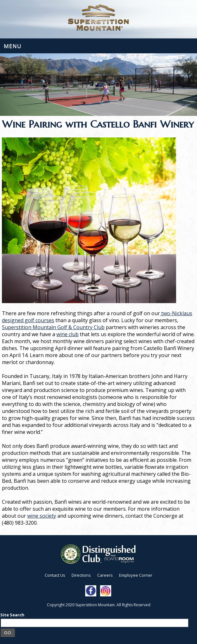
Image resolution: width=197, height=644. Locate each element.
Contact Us (55, 575)
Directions (81, 575)
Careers (105, 575)
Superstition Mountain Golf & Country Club (53, 327)
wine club (67, 334)
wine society (42, 516)
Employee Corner (136, 575)
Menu (13, 46)
